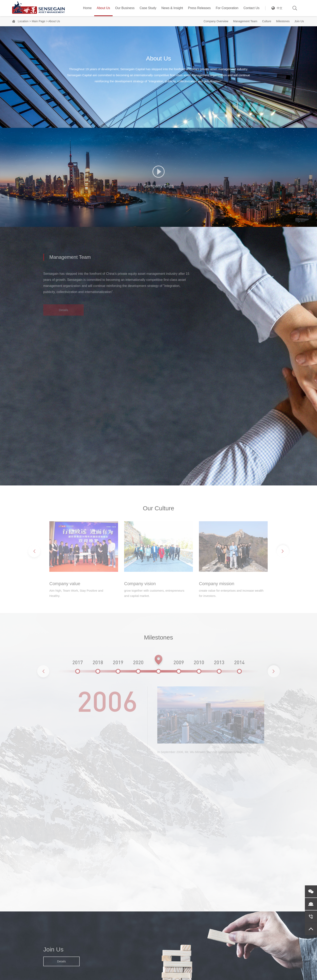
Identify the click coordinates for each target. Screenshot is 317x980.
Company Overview (216, 21)
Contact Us (251, 8)
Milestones (283, 21)
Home (87, 8)
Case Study (148, 8)
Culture (267, 21)
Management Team (245, 21)
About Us (104, 8)
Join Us (299, 21)
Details (62, 964)
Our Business (125, 8)
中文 (280, 8)
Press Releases (199, 8)
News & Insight (172, 8)
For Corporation (227, 8)
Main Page (39, 21)
